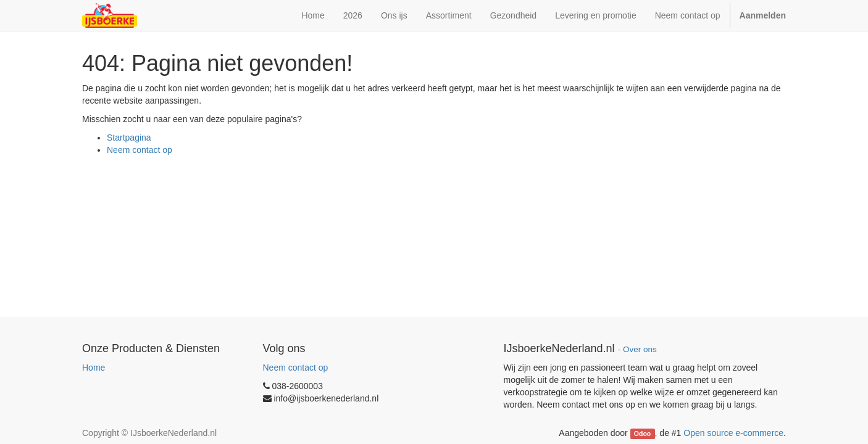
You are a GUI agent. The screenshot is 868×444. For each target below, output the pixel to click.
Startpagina (129, 138)
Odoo (642, 434)
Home (94, 368)
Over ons (640, 349)
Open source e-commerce (733, 433)
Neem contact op (140, 150)
